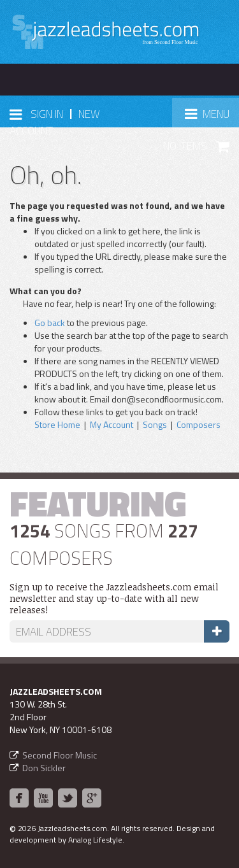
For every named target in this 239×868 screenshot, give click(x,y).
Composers (199, 424)
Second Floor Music (60, 755)
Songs (155, 424)
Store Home (57, 424)
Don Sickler (44, 768)
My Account (112, 424)
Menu (212, 117)
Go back (50, 323)
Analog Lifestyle (95, 840)
